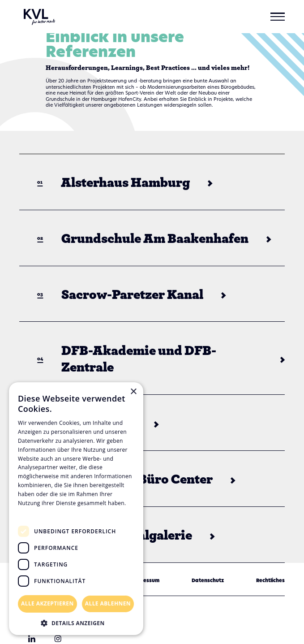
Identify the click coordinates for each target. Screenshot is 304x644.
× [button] (133, 392)
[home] (37, 17)
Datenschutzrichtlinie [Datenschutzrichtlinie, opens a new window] (49, 512)
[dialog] (76, 509)
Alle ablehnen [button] (108, 603)
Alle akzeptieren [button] (47, 603)
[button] (278, 17)
